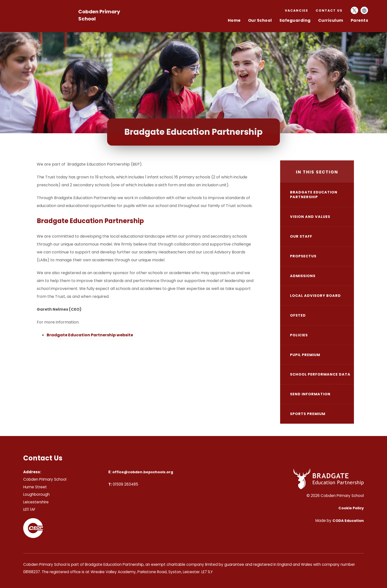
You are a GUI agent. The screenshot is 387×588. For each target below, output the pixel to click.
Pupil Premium (305, 355)
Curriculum (331, 20)
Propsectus (303, 256)
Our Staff (301, 236)
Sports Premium (308, 414)
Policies (299, 335)
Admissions (303, 276)
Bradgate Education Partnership (314, 195)
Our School (260, 20)
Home (234, 20)
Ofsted (298, 315)
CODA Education (348, 521)
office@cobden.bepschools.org (143, 472)
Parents (359, 20)
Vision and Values (310, 217)
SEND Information (310, 394)
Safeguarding (295, 20)
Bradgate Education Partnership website (90, 335)
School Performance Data (320, 374)
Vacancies (297, 10)
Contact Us (329, 10)
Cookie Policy (351, 508)
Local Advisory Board (315, 296)
